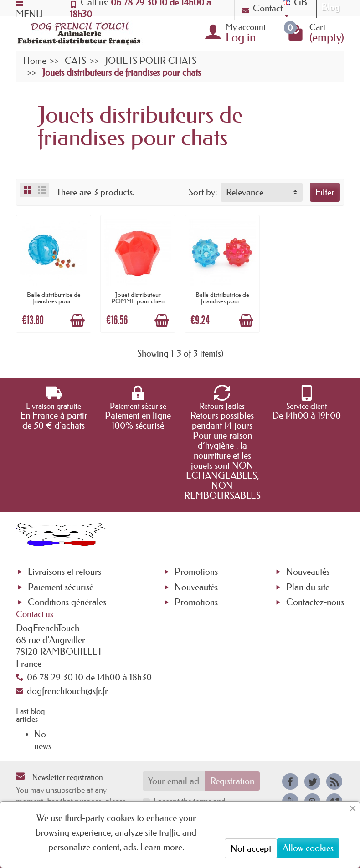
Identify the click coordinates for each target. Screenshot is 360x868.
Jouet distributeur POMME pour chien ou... (138, 301)
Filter (325, 192)
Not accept (251, 848)
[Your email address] (174, 781)
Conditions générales (67, 602)
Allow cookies (308, 848)
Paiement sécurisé (61, 587)
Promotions (196, 572)
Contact (262, 8)
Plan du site (308, 587)
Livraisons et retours (64, 572)
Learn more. (162, 847)
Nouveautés (196, 587)
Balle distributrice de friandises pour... (54, 298)
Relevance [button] (245, 192)
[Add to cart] (77, 320)
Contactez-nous (315, 602)
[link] (290, 781)
